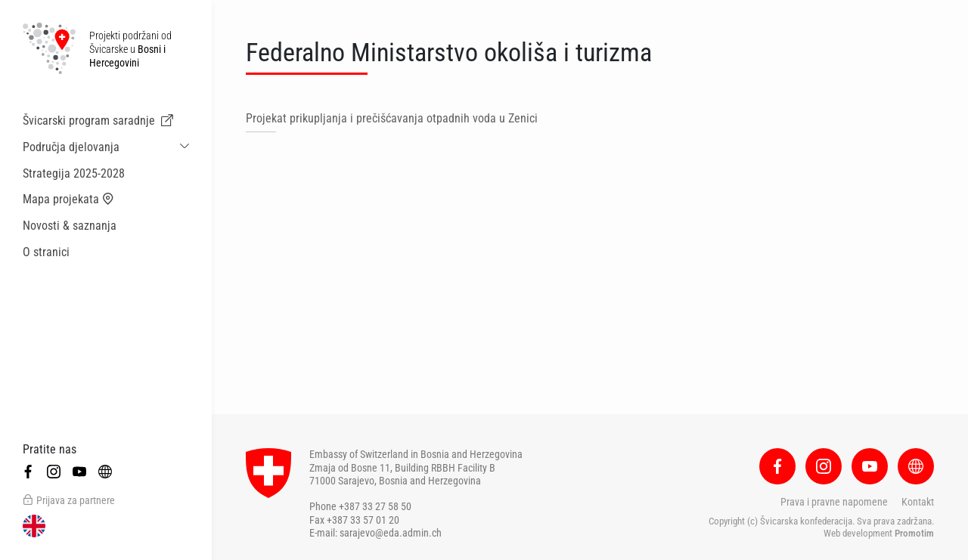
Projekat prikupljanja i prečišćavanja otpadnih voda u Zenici (392, 118)
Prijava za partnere (69, 500)
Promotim (914, 533)
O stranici (46, 252)
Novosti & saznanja (70, 226)
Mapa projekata (68, 200)
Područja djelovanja (71, 147)
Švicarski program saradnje (98, 121)
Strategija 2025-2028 (74, 173)
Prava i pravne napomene (834, 502)
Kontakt (918, 502)
